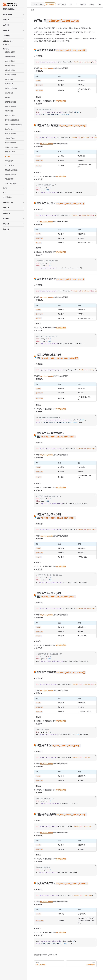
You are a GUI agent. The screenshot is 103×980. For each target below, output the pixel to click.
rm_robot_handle (47, 68)
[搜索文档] (37, 4)
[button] (14, 14)
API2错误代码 (61, 101)
